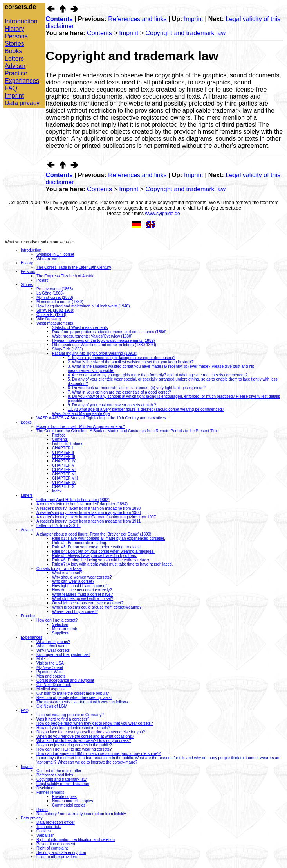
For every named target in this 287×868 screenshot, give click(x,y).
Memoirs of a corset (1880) (60, 302)
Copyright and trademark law (186, 33)
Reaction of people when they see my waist (74, 698)
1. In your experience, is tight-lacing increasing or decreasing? (122, 358)
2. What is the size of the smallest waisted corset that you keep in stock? (131, 362)
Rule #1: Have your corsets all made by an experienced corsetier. (109, 538)
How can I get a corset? (57, 620)
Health (42, 810)
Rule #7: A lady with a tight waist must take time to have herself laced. (113, 564)
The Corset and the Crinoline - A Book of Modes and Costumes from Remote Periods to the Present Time (128, 431)
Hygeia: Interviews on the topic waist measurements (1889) (103, 341)
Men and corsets (51, 676)
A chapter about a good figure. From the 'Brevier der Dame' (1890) (94, 534)
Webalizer (45, 835)
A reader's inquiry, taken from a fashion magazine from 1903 (88, 513)
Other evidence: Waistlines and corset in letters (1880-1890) (104, 345)
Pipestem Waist (50, 672)
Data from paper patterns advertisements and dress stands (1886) (109, 332)
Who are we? (48, 259)
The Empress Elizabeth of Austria (65, 276)
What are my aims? (53, 642)
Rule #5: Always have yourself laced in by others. (95, 556)
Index (57, 491)
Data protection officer (56, 822)
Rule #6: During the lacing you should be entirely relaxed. (102, 560)
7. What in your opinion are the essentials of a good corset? (119, 392)
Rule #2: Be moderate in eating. (80, 543)
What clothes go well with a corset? (83, 599)
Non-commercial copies (72, 801)
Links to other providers (57, 857)
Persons (16, 36)
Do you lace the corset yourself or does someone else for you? (91, 732)
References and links (137, 19)
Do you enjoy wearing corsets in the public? (74, 745)
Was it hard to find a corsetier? (63, 719)
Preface (59, 435)
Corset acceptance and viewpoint (65, 680)
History (14, 29)
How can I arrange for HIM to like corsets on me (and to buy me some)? (98, 754)
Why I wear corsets (53, 650)
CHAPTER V (63, 465)
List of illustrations (68, 444)
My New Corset (50, 668)
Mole (41, 659)
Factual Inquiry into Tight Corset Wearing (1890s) (95, 353)
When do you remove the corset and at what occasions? (85, 736)
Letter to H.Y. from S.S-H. (59, 526)
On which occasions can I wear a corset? (88, 603)
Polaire (42, 280)
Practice (16, 73)
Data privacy (22, 103)
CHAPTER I (62, 448)
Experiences (22, 81)
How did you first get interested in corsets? (73, 728)
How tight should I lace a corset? (80, 586)
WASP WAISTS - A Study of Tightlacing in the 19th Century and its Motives (101, 418)
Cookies (43, 831)
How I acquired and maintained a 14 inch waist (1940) (83, 306)
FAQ (11, 88)
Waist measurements (55, 323)
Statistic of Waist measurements (80, 328)
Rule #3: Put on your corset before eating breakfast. (97, 547)
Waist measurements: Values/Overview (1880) (92, 336)
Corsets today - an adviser (59, 569)
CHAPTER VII (64, 474)
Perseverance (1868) (55, 289)
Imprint (14, 96)
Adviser (15, 66)
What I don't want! (52, 646)
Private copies (64, 797)
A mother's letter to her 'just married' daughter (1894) (82, 504)
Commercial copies (69, 805)
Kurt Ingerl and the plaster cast (63, 655)
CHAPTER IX (64, 483)
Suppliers (60, 633)
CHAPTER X (63, 487)
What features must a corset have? (82, 594)
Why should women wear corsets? (82, 577)
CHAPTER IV (64, 461)
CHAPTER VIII (65, 478)
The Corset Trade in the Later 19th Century (74, 267)
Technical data (49, 827)
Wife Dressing (49, 319)
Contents (59, 19)
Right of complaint (52, 848)
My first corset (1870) (55, 297)
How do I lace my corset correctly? (82, 590)
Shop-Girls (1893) (68, 349)
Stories (14, 44)
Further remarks (50, 792)
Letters (14, 58)
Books (13, 51)
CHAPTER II (63, 452)
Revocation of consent (56, 844)
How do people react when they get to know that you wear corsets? (95, 723)
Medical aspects (51, 689)
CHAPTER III (64, 457)
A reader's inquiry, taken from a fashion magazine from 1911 (88, 521)
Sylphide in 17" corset (55, 254)
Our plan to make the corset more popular (73, 693)
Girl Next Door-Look (54, 685)
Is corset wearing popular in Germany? (70, 715)
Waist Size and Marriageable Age (81, 414)
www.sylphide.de (162, 214)
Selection (60, 624)
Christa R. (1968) (51, 315)
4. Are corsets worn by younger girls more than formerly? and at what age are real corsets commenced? (158, 375)
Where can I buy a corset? (75, 612)
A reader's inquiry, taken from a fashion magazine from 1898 (88, 508)
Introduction (21, 21)
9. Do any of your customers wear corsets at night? (112, 405)
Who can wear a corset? (73, 581)
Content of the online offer (59, 771)
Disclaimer (46, 788)
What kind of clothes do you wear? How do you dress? (84, 741)
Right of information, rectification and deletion (76, 840)
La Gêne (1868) (50, 293)
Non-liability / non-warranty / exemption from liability (81, 814)
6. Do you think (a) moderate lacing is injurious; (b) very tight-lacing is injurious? (137, 388)
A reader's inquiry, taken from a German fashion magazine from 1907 (96, 517)
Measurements (65, 629)
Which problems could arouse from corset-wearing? (97, 607)
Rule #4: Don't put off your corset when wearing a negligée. (103, 551)
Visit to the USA (50, 663)
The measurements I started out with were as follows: (83, 702)
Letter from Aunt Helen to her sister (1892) (73, 500)
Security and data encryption (61, 853)
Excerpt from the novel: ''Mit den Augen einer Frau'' (81, 427)
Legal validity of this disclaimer (63, 784)
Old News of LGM (52, 706)
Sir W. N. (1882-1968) (55, 310)
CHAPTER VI (64, 470)
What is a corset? (67, 573)
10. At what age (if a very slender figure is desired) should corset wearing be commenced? (146, 409)
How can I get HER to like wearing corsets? (74, 749)
